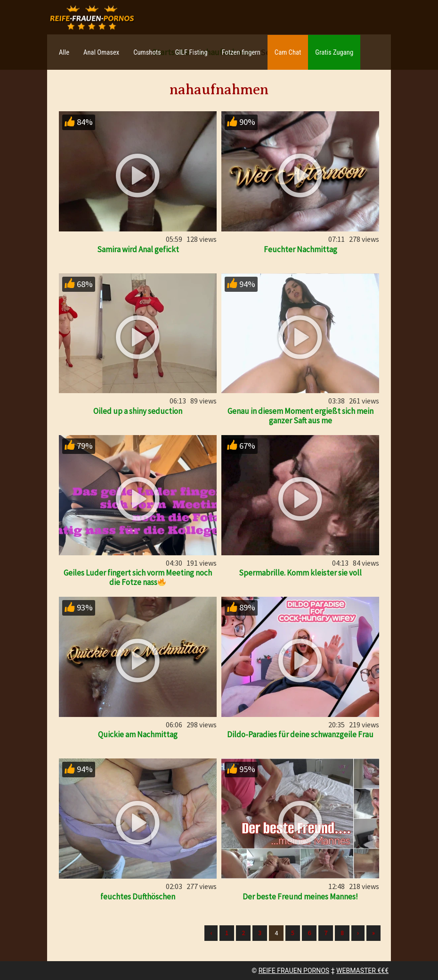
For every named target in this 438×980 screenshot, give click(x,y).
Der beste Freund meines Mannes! (300, 897)
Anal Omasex (101, 52)
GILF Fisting (191, 52)
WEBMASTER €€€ (362, 971)
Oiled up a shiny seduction (138, 411)
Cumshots (147, 52)
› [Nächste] (358, 933)
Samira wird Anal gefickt (138, 249)
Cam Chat (288, 52)
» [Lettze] (373, 933)
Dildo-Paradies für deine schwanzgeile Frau (300, 734)
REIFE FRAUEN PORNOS (294, 971)
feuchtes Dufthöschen (138, 897)
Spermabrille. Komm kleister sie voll (300, 573)
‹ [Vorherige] (211, 933)
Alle (64, 52)
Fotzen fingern (241, 52)
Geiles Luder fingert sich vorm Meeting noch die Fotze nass (138, 577)
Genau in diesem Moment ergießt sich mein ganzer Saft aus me (300, 416)
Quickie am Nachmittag (138, 734)
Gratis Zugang (334, 52)
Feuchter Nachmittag (300, 249)
